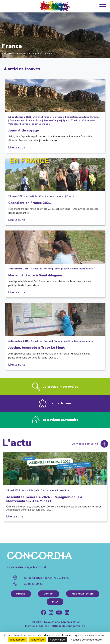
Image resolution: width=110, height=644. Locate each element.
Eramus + (97, 117)
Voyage (26, 124)
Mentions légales (36, 629)
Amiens (37, 117)
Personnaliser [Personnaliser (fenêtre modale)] (58, 640)
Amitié (47, 117)
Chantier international (52, 199)
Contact (49, 597)
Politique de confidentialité (67, 629)
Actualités (32, 199)
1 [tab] (45, 534)
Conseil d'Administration (55, 493)
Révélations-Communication (62, 625)
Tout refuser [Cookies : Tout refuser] (38, 640)
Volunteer (14, 124)
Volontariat (88, 120)
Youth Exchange (41, 124)
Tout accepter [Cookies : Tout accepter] (18, 640)
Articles (21, 54)
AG (37, 493)
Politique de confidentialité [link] (86, 640)
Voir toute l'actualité (85, 447)
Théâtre (76, 120)
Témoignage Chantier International (74, 272)
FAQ (55, 605)
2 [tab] (50, 534)
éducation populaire (78, 117)
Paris (39, 120)
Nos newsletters (83, 597)
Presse (21, 597)
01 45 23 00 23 (33, 587)
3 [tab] (55, 534)
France (30, 120)
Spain (66, 120)
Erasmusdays (17, 120)
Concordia (8, 54)
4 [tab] (60, 534)
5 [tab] (65, 534)
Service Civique (52, 120)
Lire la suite (17, 147)
